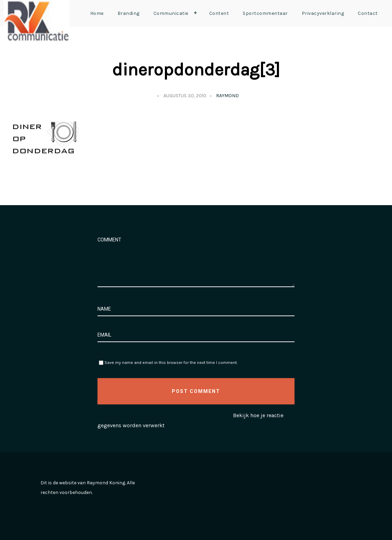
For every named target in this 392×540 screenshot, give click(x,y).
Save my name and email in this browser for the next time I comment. (171, 363)
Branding (129, 13)
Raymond (227, 96)
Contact (368, 13)
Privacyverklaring (323, 13)
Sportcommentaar (265, 13)
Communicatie (177, 13)
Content (219, 13)
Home (97, 13)
